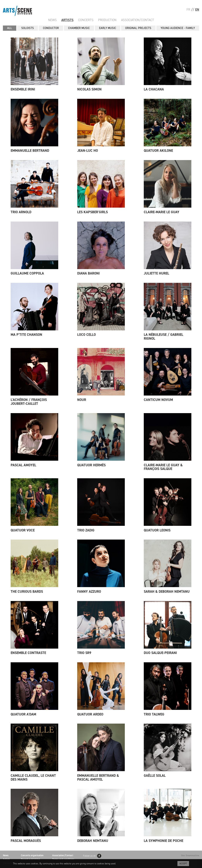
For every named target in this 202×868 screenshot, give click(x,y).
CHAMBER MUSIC (79, 28)
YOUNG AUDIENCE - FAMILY (178, 28)
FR (188, 9)
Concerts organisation (32, 855)
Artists (67, 20)
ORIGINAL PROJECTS (138, 28)
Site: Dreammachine (190, 856)
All (10, 28)
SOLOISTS (28, 28)
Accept (183, 864)
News (52, 20)
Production (107, 20)
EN (197, 9)
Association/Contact (138, 20)
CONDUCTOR (51, 28)
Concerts (86, 20)
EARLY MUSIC (108, 28)
